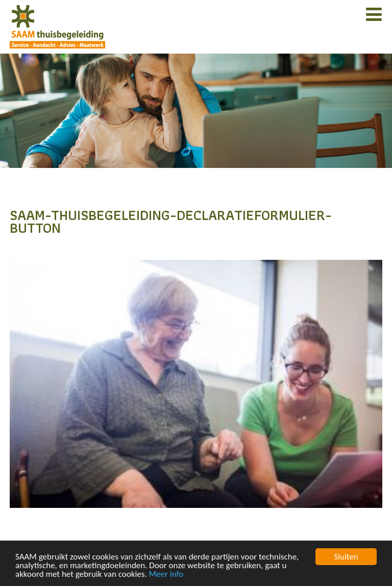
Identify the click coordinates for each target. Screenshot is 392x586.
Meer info (166, 575)
